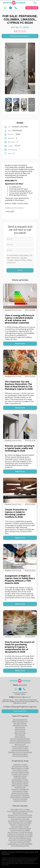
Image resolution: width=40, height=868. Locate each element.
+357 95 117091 (23, 685)
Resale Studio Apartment (20, 721)
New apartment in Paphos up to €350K (20, 821)
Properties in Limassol (20, 764)
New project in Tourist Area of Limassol (20, 817)
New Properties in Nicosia (20, 791)
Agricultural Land (20, 744)
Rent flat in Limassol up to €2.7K (20, 825)
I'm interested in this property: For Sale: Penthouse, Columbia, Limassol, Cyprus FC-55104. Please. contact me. (20, 260)
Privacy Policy (27, 863)
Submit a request (32, 8)
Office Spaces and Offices (20, 754)
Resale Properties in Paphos (20, 785)
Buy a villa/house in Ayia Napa (20, 819)
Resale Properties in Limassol (20, 768)
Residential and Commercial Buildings (20, 752)
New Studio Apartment (20, 720)
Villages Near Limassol (20, 776)
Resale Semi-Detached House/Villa (20, 741)
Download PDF (20, 711)
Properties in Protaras (20, 801)
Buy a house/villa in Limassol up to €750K (20, 811)
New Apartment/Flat (20, 723)
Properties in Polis (20, 787)
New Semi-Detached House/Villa (20, 739)
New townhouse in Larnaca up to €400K (20, 832)
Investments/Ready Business (20, 750)
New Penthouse (20, 727)
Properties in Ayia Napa (20, 799)
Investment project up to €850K (20, 830)
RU (23, 8)
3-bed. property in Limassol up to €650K (20, 844)
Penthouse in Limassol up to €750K (20, 828)
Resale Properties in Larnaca (20, 782)
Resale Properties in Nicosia (20, 793)
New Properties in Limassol (20, 766)
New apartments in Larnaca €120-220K (20, 815)
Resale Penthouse (20, 729)
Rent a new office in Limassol (20, 826)
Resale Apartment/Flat (20, 725)
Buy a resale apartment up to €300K (20, 823)
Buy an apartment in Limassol (20, 809)
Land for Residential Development (20, 743)
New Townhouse (20, 731)
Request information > (20, 36)
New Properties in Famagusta (20, 795)
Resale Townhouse (20, 733)
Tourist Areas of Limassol (20, 770)
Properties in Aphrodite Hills (20, 789)
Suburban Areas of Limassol (20, 774)
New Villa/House (20, 735)
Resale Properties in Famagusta (20, 797)
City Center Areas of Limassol (20, 772)
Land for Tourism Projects (20, 748)
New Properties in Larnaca (20, 780)
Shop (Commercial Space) (20, 756)
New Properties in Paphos (20, 784)
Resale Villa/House (20, 737)
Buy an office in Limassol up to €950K (20, 840)
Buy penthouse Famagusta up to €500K (20, 836)
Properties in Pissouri (20, 778)
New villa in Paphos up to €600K (20, 842)
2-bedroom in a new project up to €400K (20, 834)
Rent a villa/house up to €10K (20, 846)
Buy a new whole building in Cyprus (20, 838)
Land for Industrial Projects (20, 746)
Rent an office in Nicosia (20, 813)
